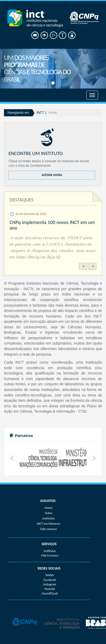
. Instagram (49, 584)
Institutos (48, 518)
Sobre (48, 513)
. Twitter (49, 575)
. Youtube (49, 589)
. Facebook (49, 580)
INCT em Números (49, 524)
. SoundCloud (49, 593)
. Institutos (49, 551)
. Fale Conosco (49, 555)
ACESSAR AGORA (52, 175)
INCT (40, 113)
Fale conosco (48, 529)
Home (53, 113)
